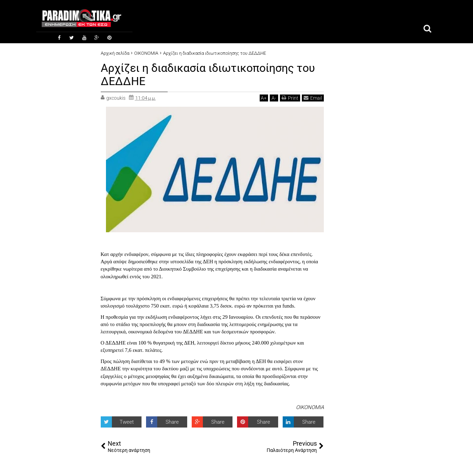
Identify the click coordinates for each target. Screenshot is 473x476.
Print (290, 98)
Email (313, 98)
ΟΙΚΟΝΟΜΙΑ (310, 407)
